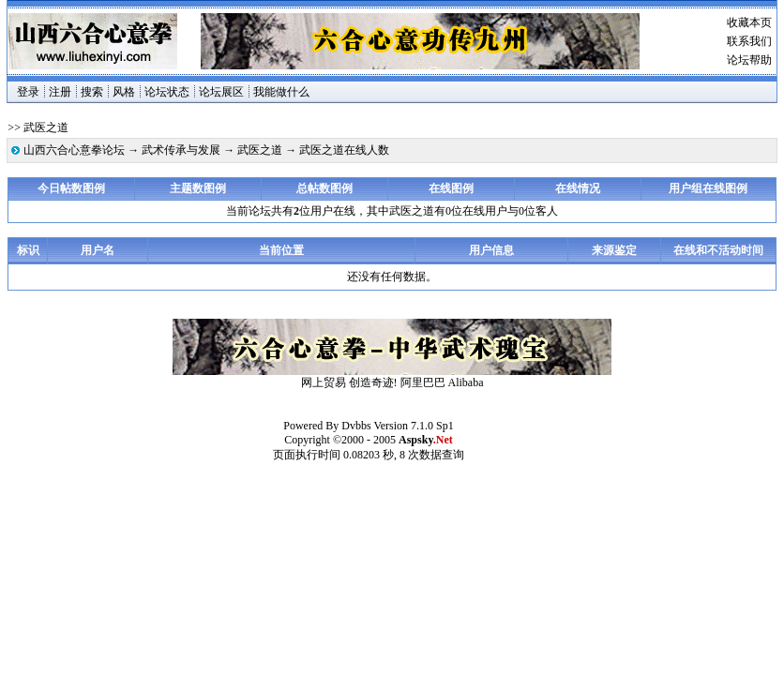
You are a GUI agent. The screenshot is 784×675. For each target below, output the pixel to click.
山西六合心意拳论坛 (74, 150)
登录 (28, 92)
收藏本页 (749, 22)
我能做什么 (281, 92)
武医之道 (260, 150)
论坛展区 (221, 92)
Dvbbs (356, 426)
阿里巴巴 (423, 382)
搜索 (92, 92)
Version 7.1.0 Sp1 (413, 426)
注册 (60, 92)
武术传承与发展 (181, 150)
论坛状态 (167, 92)
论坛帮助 (749, 60)
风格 (124, 92)
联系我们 (749, 41)
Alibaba (466, 382)
